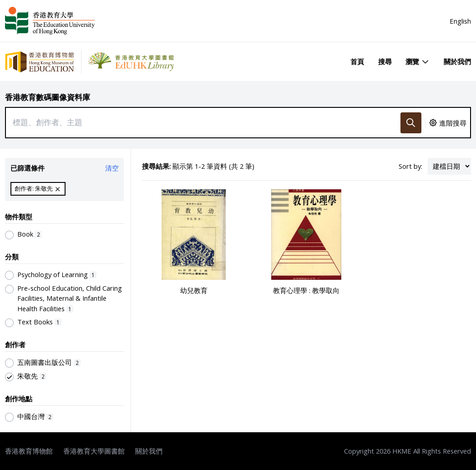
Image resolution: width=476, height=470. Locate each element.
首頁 (357, 61)
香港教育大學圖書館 (94, 451)
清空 (112, 168)
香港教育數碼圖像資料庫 (48, 97)
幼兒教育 (194, 290)
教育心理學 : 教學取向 (306, 290)
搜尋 (385, 61)
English (460, 21)
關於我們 (457, 61)
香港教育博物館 (29, 451)
